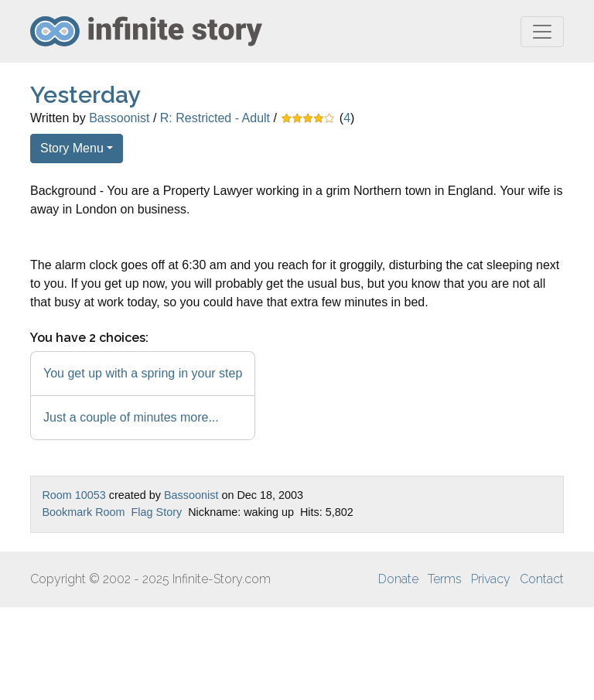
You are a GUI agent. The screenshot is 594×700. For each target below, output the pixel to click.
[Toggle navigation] (542, 32)
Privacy (491, 579)
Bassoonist (119, 118)
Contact (542, 579)
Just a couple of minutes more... (131, 417)
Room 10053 (73, 495)
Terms (445, 579)
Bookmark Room (83, 512)
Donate (398, 579)
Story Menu (72, 148)
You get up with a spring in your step (143, 373)
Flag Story (157, 512)
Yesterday (85, 95)
